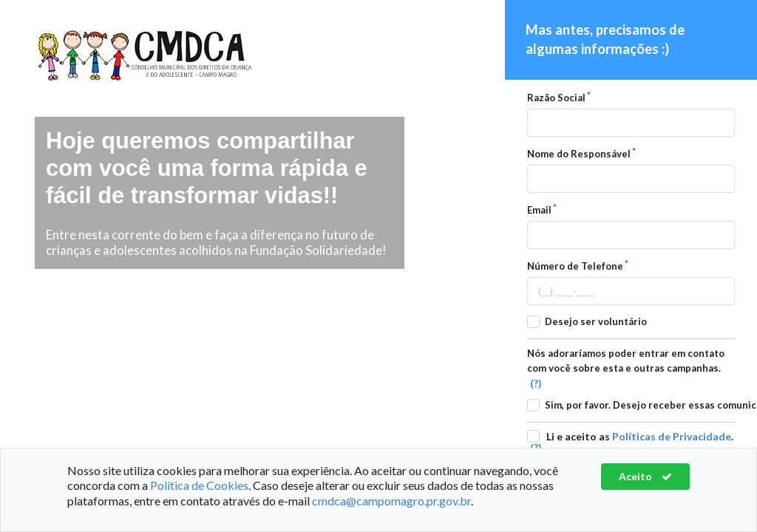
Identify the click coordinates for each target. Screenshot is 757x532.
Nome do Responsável (579, 154)
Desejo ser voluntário (596, 321)
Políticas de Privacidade (672, 436)
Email (539, 210)
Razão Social (556, 98)
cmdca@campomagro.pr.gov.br (391, 501)
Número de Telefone (575, 266)
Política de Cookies (199, 485)
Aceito (645, 476)
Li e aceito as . (640, 436)
